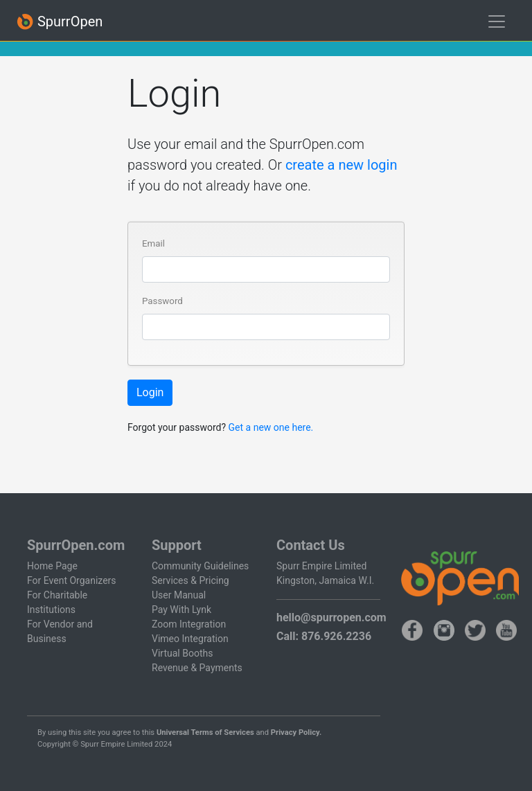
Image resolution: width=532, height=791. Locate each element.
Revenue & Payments (197, 668)
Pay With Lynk (181, 610)
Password (162, 301)
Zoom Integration (189, 624)
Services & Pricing (190, 580)
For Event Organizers (72, 580)
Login (150, 392)
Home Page (52, 566)
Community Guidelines (200, 566)
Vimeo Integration (190, 639)
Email (153, 243)
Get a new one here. (271, 427)
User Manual (179, 595)
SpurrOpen (60, 22)
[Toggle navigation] (497, 21)
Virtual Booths (182, 653)
